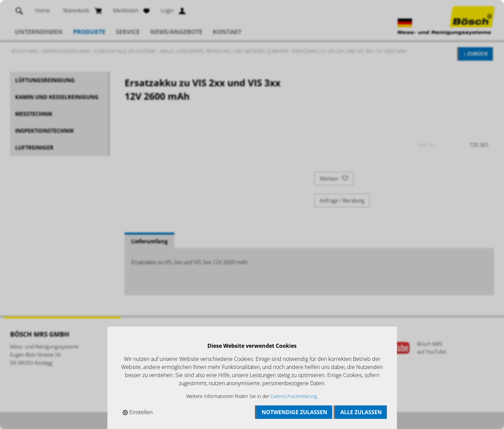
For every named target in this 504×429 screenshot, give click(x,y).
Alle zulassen (361, 412)
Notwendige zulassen (294, 412)
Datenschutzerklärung (294, 396)
